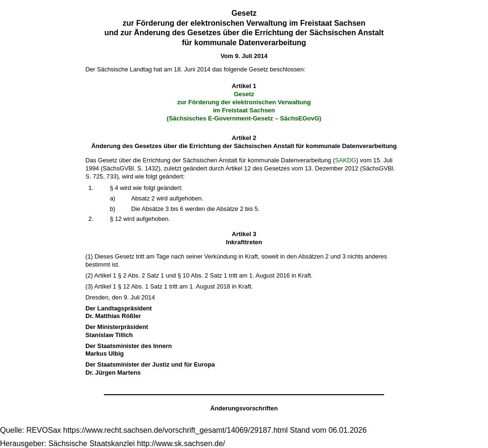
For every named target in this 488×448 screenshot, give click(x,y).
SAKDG (346, 160)
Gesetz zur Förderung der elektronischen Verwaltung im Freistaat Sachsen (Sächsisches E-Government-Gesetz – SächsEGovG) (244, 106)
